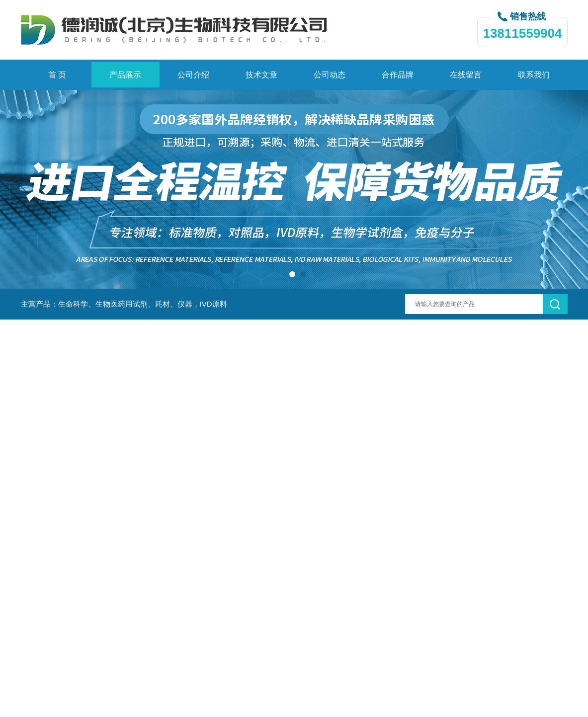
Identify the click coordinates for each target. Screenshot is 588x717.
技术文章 (261, 75)
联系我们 (534, 75)
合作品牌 (398, 75)
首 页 (57, 75)
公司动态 (330, 75)
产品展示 (125, 75)
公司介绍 (193, 75)
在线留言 (466, 75)
